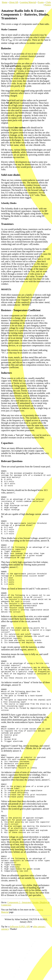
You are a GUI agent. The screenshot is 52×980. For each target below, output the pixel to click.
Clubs (48, 2)
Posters (48, 5)
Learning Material (28, 2)
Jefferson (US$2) (18, 974)
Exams (41, 2)
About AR (14, 2)
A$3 (28, 974)
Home (5, 2)
